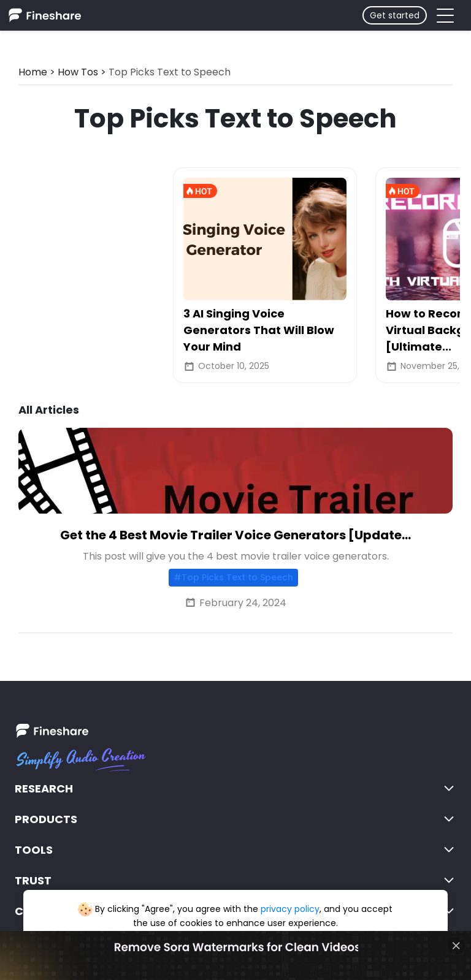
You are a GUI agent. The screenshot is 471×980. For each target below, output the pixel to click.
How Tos (78, 72)
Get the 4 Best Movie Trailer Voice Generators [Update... (235, 535)
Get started (395, 15)
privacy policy (290, 909)
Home (33, 72)
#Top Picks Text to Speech (233, 577)
